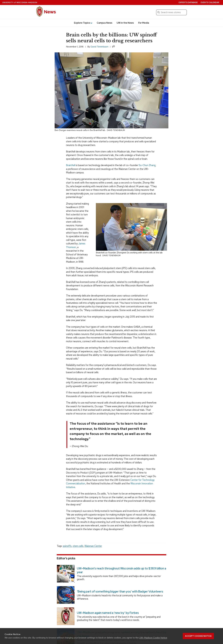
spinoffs (67, 546)
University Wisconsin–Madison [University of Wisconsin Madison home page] (20, 2)
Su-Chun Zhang (147, 165)
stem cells (78, 546)
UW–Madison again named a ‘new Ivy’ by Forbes (108, 613)
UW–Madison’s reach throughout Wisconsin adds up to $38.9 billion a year (122, 570)
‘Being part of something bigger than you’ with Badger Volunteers (120, 591)
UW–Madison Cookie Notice (153, 638)
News (50, 12)
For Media (144, 23)
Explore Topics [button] (83, 23)
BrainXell (71, 165)
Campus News (105, 23)
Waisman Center (93, 546)
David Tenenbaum (99, 47)
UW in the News (125, 23)
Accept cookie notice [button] (198, 636)
